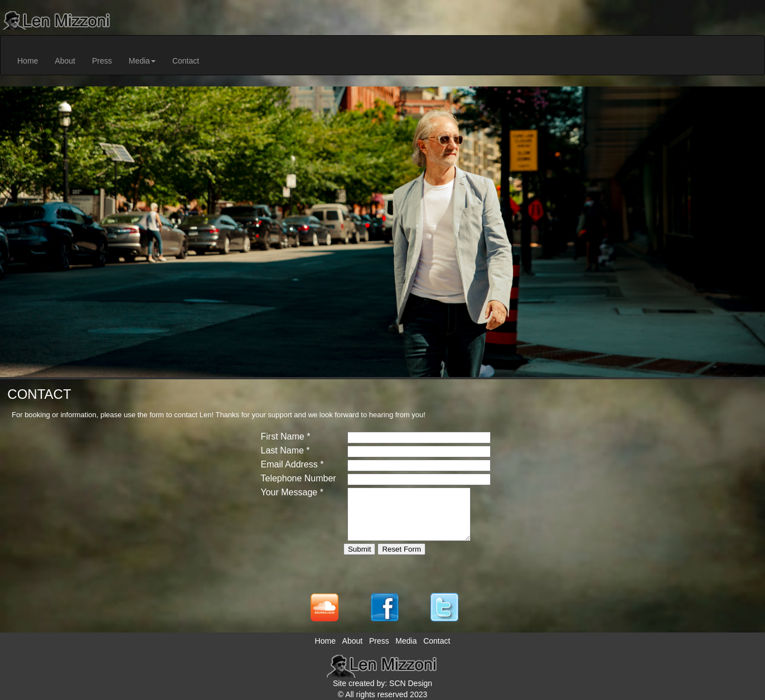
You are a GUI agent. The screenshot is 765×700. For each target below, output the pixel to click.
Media (142, 61)
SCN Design (411, 683)
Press (102, 61)
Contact (186, 61)
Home (28, 61)
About (65, 61)
